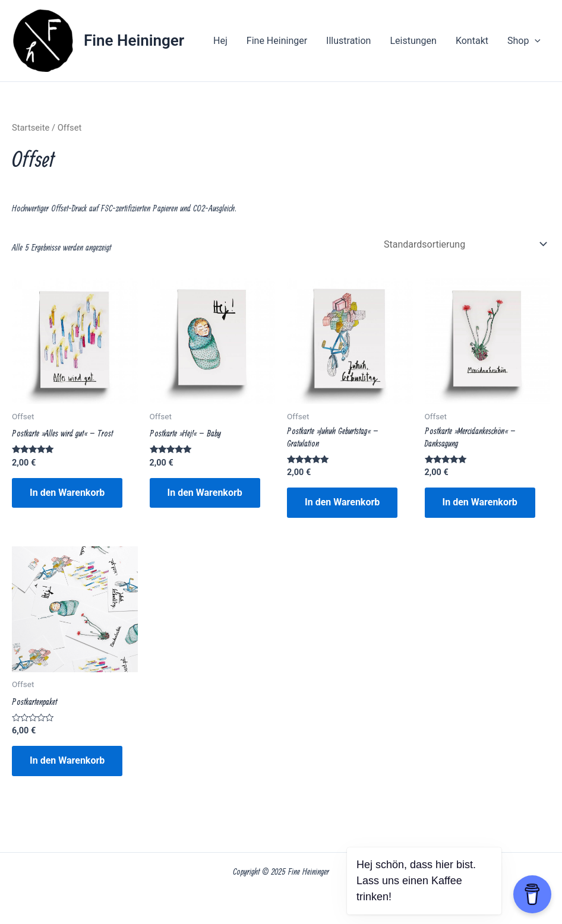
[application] (535, 41)
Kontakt (472, 41)
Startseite (31, 128)
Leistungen (413, 41)
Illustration (348, 41)
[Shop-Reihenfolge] (465, 244)
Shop (524, 41)
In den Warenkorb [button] (67, 493)
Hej (220, 41)
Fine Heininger (134, 40)
